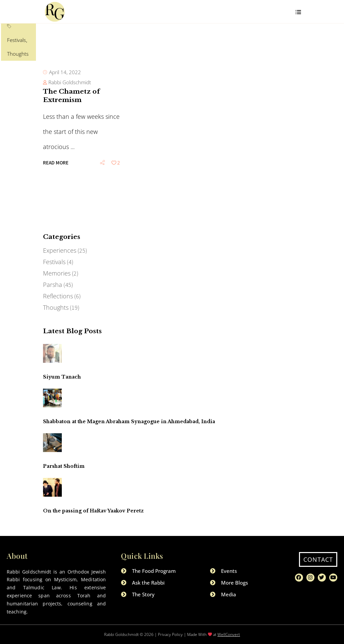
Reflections (58, 296)
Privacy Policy (170, 634)
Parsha (53, 285)
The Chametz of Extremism (71, 133)
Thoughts (95, 91)
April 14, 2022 (65, 110)
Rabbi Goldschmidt (70, 120)
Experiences (60, 250)
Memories (57, 273)
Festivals (72, 91)
